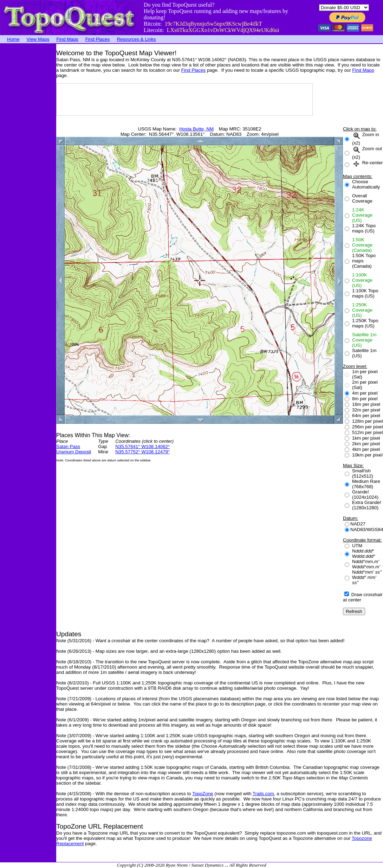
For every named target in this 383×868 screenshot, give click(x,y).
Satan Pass (68, 446)
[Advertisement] (28, 149)
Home (13, 39)
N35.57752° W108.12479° (142, 452)
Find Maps (67, 39)
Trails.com (263, 794)
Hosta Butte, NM (196, 129)
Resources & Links (136, 39)
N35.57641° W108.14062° (142, 446)
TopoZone (203, 794)
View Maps (38, 39)
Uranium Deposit (74, 452)
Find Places (98, 39)
